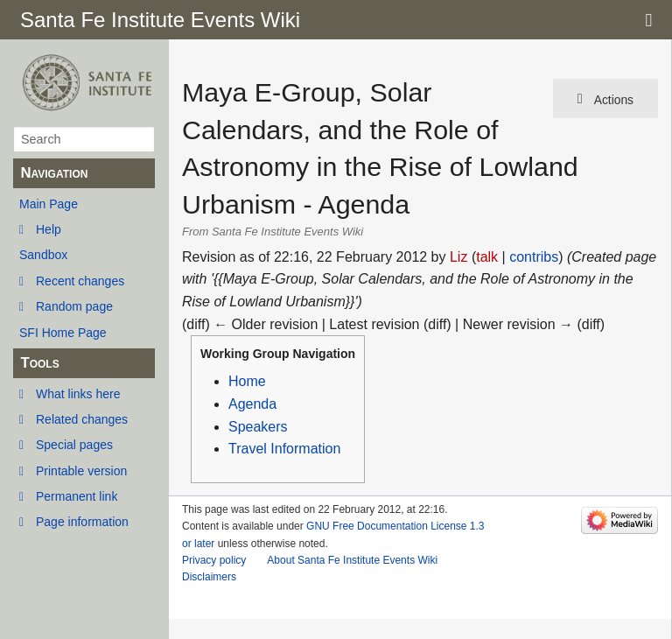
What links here (78, 394)
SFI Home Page (63, 333)
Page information (82, 522)
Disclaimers (209, 577)
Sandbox (43, 255)
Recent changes (80, 281)
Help (49, 229)
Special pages (74, 445)
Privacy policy (214, 560)
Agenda (252, 404)
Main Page (49, 204)
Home (247, 381)
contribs (534, 257)
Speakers (258, 427)
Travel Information (284, 449)
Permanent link (77, 496)
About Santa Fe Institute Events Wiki (352, 560)
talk (487, 257)
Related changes (82, 419)
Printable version (81, 471)
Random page (74, 306)
